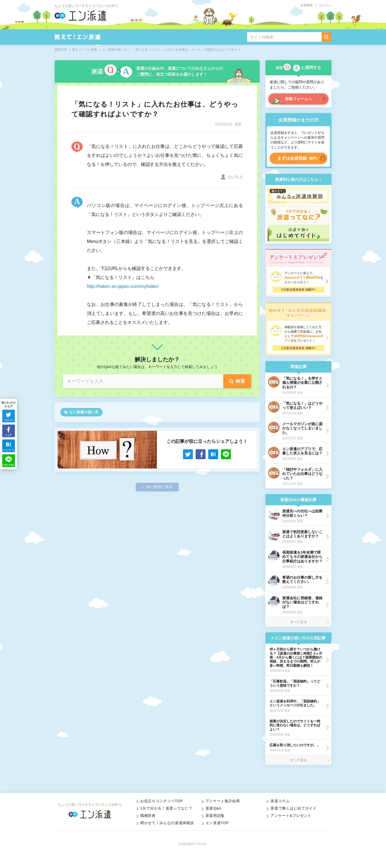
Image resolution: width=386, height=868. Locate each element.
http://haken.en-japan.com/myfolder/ (123, 286)
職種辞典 (148, 816)
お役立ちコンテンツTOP (162, 801)
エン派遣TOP (217, 823)
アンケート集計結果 (223, 801)
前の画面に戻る (160, 487)
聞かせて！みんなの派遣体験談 (167, 823)
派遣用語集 (215, 816)
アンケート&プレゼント (291, 816)
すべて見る (299, 622)
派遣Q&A (214, 808)
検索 (241, 381)
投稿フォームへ (299, 99)
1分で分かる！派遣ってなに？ (166, 808)
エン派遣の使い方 (84, 412)
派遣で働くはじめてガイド (294, 808)
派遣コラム (280, 801)
